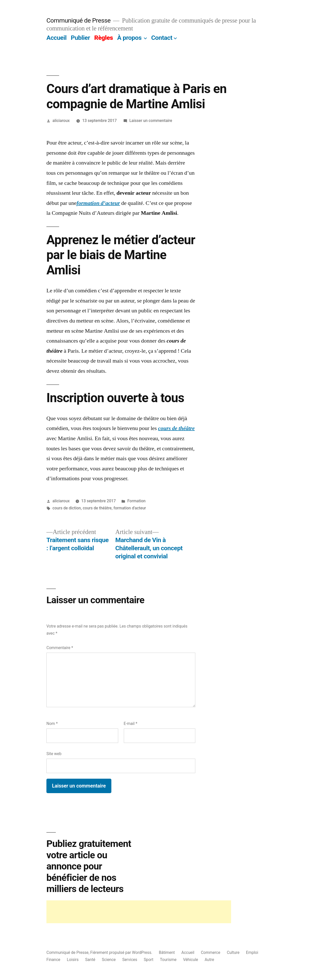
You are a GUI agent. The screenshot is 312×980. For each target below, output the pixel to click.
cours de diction (67, 508)
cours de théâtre (97, 508)
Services (130, 960)
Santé (90, 960)
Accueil (56, 38)
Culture (233, 952)
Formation (136, 501)
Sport (149, 960)
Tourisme (168, 960)
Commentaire (60, 648)
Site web (54, 754)
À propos (129, 38)
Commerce (211, 952)
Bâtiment (167, 952)
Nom (52, 724)
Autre (209, 960)
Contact (162, 38)
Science (109, 960)
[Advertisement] (139, 912)
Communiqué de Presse (79, 20)
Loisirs (73, 960)
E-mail (131, 724)
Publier (80, 38)
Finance (53, 960)
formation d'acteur (130, 508)
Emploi (252, 952)
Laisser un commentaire (151, 121)
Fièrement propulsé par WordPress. (122, 952)
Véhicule (191, 960)
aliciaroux (61, 121)
